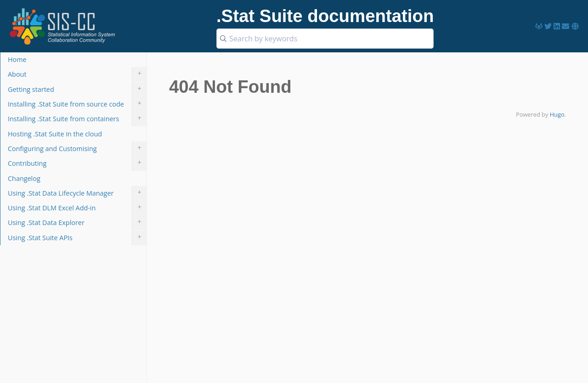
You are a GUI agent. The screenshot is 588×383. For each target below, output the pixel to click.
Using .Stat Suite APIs (77, 238)
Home (17, 59)
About (77, 74)
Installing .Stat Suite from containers (77, 119)
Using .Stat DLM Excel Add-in (77, 208)
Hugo (557, 114)
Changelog (24, 178)
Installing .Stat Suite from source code (77, 104)
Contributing (77, 163)
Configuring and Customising (77, 149)
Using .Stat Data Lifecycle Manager (77, 193)
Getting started (77, 90)
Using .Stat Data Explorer (77, 223)
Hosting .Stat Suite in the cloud (55, 134)
